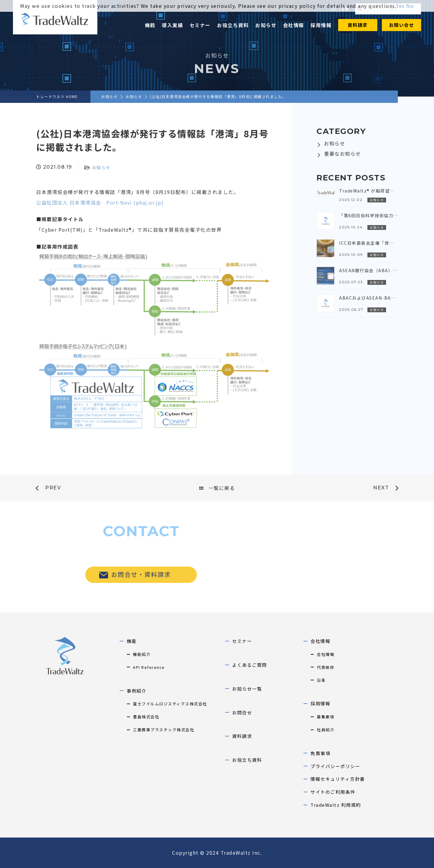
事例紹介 (137, 691)
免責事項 (320, 753)
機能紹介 (142, 654)
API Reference (149, 667)
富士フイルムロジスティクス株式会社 (170, 704)
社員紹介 (325, 730)
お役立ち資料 (233, 25)
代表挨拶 (325, 667)
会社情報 (294, 25)
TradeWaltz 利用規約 (336, 805)
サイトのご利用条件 (333, 792)
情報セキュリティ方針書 (338, 779)
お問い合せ (402, 25)
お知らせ (266, 25)
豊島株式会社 (146, 717)
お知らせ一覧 (247, 689)
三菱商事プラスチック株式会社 (164, 730)
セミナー (200, 25)
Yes (400, 6)
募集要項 (325, 717)
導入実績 (172, 25)
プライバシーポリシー (335, 766)
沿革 (321, 680)
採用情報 (321, 25)
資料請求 (358, 25)
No (410, 6)
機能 (150, 25)
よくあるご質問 (250, 665)
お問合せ (242, 712)
